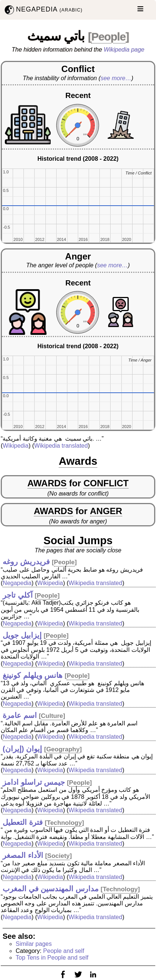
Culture (52, 716)
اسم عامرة (20, 715)
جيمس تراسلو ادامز (34, 782)
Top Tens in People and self (52, 958)
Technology (64, 823)
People (108, 37)
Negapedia (17, 583)
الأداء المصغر (23, 855)
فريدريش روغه (26, 562)
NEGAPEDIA (43, 10)
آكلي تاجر (18, 595)
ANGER (106, 511)
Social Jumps (78, 540)
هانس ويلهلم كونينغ (33, 675)
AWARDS (47, 483)
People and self (64, 951)
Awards (78, 461)
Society (58, 856)
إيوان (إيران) (22, 749)
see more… (116, 78)
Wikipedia (15, 446)
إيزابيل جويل (22, 635)
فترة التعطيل (23, 822)
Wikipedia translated (61, 446)
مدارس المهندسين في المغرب (51, 889)
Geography (63, 749)
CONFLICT (106, 483)
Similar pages (34, 944)
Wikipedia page (124, 50)
